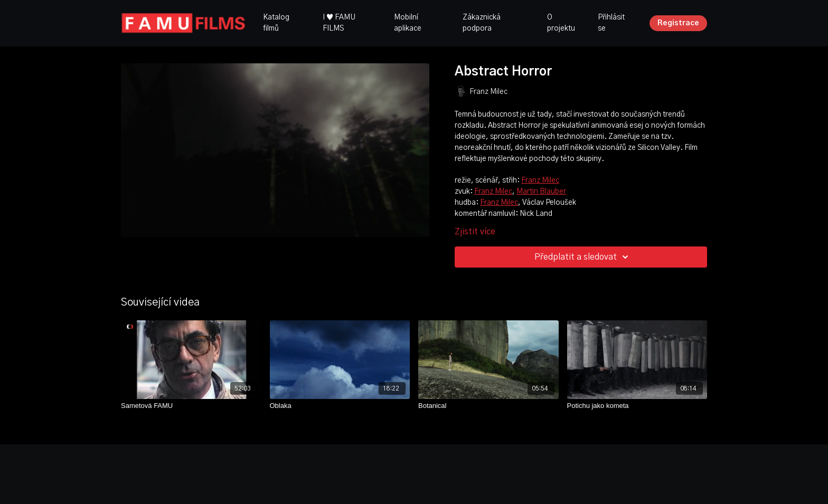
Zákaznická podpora (482, 23)
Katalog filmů (276, 23)
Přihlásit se (611, 23)
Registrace (678, 23)
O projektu (561, 23)
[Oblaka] (340, 406)
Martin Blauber (541, 192)
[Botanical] (488, 406)
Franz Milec (540, 180)
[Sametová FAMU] (191, 406)
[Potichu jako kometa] (637, 406)
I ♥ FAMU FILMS (339, 23)
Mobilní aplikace (408, 23)
